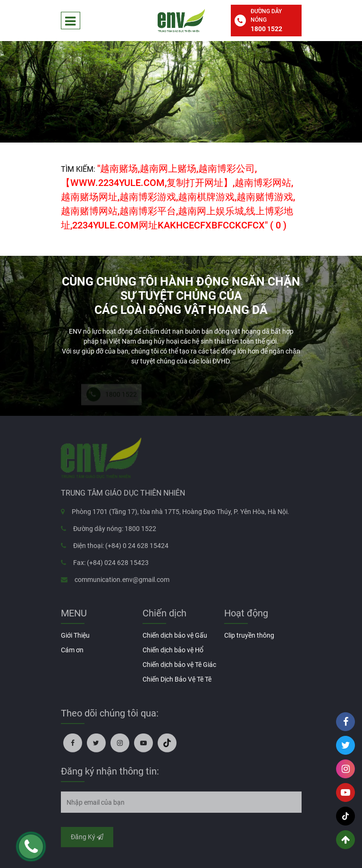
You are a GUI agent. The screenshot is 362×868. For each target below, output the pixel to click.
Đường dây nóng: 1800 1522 (115, 531)
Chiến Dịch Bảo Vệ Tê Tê (177, 679)
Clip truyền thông (249, 635)
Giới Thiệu (75, 635)
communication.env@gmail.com (122, 581)
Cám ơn (72, 650)
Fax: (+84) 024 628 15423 (111, 565)
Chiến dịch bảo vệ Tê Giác (179, 665)
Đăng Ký (87, 839)
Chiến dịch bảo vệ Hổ (173, 650)
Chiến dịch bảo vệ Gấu (175, 635)
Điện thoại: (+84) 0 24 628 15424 (121, 548)
